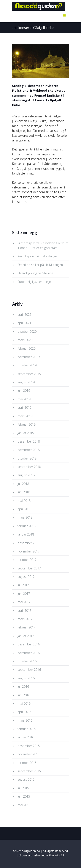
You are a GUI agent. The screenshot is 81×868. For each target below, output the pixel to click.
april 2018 (24, 509)
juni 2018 (24, 492)
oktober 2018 (27, 458)
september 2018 (29, 467)
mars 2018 (25, 517)
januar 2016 (26, 737)
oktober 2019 (27, 365)
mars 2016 (25, 720)
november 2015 (29, 754)
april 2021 (24, 323)
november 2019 (29, 357)
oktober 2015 (27, 763)
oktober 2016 (27, 661)
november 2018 (29, 450)
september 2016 (29, 670)
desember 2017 (29, 543)
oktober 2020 (27, 332)
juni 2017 (24, 594)
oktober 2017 (27, 560)
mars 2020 (25, 340)
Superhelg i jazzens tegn (34, 282)
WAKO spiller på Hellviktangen (38, 256)
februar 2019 (26, 424)
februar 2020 (26, 348)
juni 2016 (24, 695)
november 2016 (29, 653)
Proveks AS (57, 855)
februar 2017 (26, 627)
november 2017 (29, 551)
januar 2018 (26, 534)
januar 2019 (26, 433)
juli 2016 (23, 687)
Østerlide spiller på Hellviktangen (40, 265)
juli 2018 (23, 484)
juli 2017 (23, 585)
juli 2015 (23, 788)
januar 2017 (26, 636)
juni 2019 (24, 391)
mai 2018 (24, 501)
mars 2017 (25, 619)
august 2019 (26, 382)
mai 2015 (24, 805)
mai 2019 (24, 399)
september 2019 (29, 374)
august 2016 (26, 678)
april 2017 (24, 611)
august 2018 (26, 475)
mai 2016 (24, 703)
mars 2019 (25, 416)
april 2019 (24, 407)
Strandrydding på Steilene (35, 273)
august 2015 (26, 779)
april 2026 (24, 315)
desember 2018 (29, 441)
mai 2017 (24, 602)
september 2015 (29, 771)
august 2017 (26, 577)
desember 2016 (29, 644)
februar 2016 (26, 729)
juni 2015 (24, 796)
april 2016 (24, 712)
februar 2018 (26, 526)
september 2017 (29, 568)
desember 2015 (29, 746)
